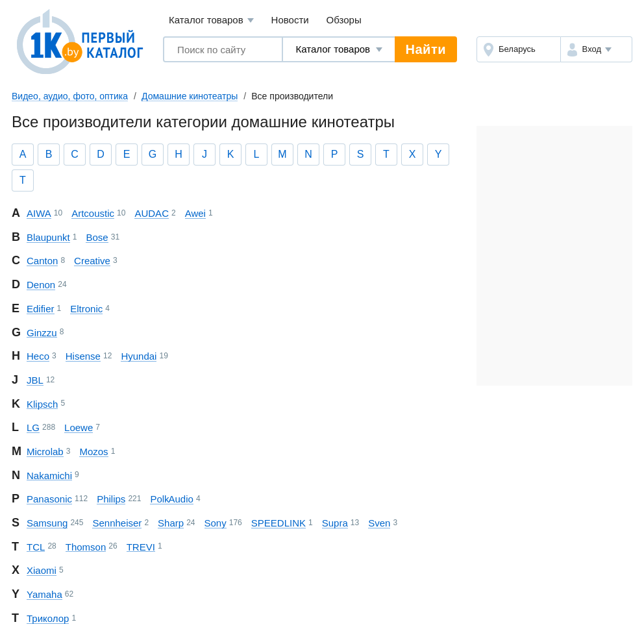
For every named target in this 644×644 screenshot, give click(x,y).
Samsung (47, 523)
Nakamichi (49, 476)
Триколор (48, 618)
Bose (97, 237)
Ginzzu (42, 333)
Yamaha (44, 594)
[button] (596, 49)
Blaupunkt (48, 237)
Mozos (93, 452)
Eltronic (86, 309)
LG (33, 427)
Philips (111, 499)
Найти (426, 49)
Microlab (45, 452)
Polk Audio (171, 499)
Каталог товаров (211, 20)
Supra (335, 523)
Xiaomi (42, 570)
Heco (38, 356)
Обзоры (344, 20)
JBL (35, 380)
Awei (195, 213)
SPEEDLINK (279, 523)
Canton (42, 261)
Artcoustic (93, 213)
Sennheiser (117, 523)
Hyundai (139, 356)
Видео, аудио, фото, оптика (70, 96)
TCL (36, 547)
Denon (41, 285)
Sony (216, 523)
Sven (379, 523)
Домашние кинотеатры (190, 96)
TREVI (141, 547)
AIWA (39, 213)
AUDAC (152, 213)
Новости (290, 20)
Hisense (83, 356)
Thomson (86, 547)
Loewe (79, 427)
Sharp (171, 523)
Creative (92, 261)
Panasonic (49, 499)
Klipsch (42, 404)
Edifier (41, 309)
